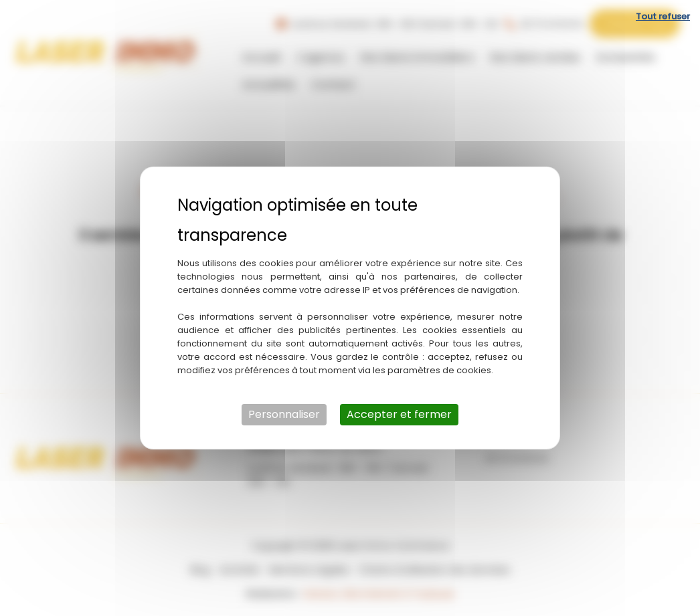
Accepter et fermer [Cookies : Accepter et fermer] (399, 414)
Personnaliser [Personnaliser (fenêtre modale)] (284, 414)
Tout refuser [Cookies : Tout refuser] (663, 16)
